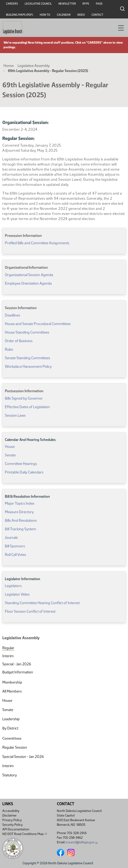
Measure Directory (19, 512)
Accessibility (11, 811)
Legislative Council (38, 4)
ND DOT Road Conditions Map (25, 834)
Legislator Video (17, 594)
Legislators (13, 586)
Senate (8, 710)
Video (81, 15)
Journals (11, 538)
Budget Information (18, 672)
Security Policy (12, 825)
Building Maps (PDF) (20, 15)
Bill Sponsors (15, 546)
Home (8, 66)
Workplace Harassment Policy (28, 366)
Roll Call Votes (15, 555)
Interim (8, 656)
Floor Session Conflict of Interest (30, 611)
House (7, 701)
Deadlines (12, 315)
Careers (12, 4)
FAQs (99, 4)
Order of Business (19, 341)
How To (45, 15)
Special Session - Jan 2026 (23, 757)
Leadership (11, 719)
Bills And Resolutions (21, 520)
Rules (9, 349)
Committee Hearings (21, 464)
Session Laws (15, 415)
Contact (97, 15)
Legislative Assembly (34, 66)
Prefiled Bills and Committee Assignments (37, 243)
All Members (12, 691)
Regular (8, 648)
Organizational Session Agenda (29, 275)
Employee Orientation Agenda (28, 283)
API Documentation (16, 829)
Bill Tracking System (20, 529)
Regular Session (15, 747)
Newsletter (67, 4)
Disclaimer (9, 815)
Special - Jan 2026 (17, 664)
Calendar (64, 15)
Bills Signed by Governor (24, 398)
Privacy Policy (12, 820)
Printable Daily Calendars (24, 472)
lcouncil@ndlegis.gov (82, 842)
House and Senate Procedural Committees (38, 324)
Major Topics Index (20, 503)
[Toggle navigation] (119, 27)
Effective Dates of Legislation (27, 407)
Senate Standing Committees (27, 358)
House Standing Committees (27, 332)
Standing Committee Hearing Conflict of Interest (42, 603)
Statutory (10, 775)
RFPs (86, 4)
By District (10, 728)
